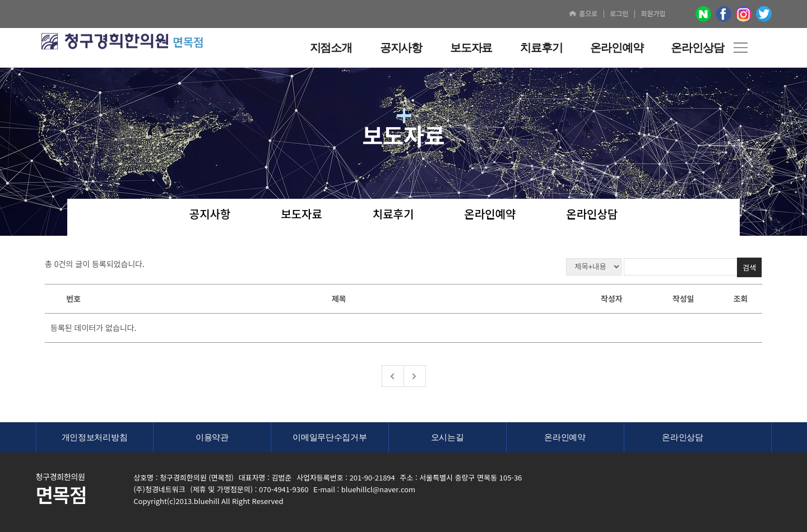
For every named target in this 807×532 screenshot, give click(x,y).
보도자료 (302, 215)
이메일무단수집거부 (330, 437)
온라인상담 (592, 215)
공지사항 (210, 215)
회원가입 (653, 13)
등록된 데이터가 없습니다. (93, 328)
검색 (749, 267)
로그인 (619, 13)
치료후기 (393, 215)
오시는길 (447, 437)
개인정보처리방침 (95, 437)
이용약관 (212, 437)
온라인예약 (490, 215)
